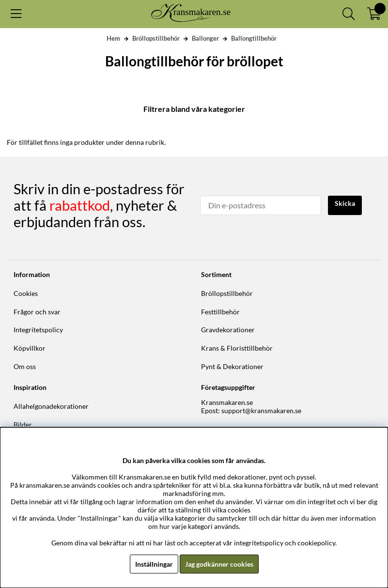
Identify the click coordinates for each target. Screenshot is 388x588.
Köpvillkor (30, 348)
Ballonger (205, 38)
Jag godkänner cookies (219, 564)
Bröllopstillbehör (156, 38)
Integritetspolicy (38, 330)
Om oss (25, 366)
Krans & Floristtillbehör (237, 348)
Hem (113, 38)
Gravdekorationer (228, 330)
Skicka (345, 203)
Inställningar (154, 564)
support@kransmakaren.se (261, 410)
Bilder (23, 425)
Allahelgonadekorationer (51, 406)
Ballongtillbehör (254, 38)
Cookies (26, 293)
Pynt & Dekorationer (232, 366)
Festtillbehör (220, 312)
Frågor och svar (37, 312)
